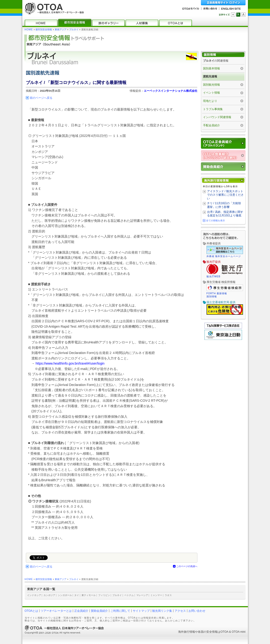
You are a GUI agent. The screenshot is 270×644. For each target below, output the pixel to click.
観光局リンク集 (162, 611)
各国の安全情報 (208, 632)
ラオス (168, 595)
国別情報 (212, 296)
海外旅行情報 (187, 632)
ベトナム (129, 595)
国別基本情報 (211, 68)
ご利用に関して (120, 611)
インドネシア (34, 595)
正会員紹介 (81, 611)
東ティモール (89, 595)
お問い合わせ (197, 611)
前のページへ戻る (41, 98)
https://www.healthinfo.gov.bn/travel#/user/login (70, 363)
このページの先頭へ (187, 566)
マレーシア (142, 595)
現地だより (210, 101)
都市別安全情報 (44, 30)
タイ (77, 595)
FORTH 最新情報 (217, 293)
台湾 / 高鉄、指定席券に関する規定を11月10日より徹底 (225, 214)
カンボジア (49, 595)
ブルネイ (74, 30)
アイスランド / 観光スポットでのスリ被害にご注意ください (225, 195)
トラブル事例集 (213, 109)
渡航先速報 (210, 76)
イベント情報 (211, 93)
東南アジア (61, 30)
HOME (29, 30)
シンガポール (65, 595)
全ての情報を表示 (215, 221)
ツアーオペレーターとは (56, 611)
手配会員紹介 (211, 125)
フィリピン (104, 595)
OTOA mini (239, 632)
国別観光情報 (211, 85)
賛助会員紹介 (99, 611)
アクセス (180, 611)
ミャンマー (156, 595)
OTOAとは (31, 611)
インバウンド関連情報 (217, 117)
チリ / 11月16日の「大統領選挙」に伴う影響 (224, 205)
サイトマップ (141, 611)
